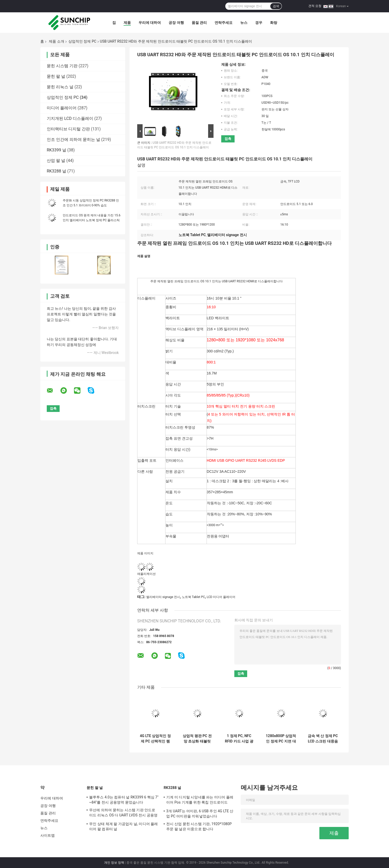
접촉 (228, 139)
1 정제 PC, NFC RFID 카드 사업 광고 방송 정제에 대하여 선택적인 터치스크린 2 (239, 739)
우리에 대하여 (150, 23)
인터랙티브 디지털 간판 (68, 129)
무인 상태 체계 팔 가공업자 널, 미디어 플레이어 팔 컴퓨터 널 (124, 826)
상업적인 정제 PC (82, 41)
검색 (276, 6)
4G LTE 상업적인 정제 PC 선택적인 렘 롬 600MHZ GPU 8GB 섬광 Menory (155, 739)
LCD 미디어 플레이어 (221, 597)
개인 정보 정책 (114, 863)
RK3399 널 (57, 150)
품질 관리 (199, 23)
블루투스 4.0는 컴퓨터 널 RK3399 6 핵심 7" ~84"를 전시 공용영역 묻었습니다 (124, 800)
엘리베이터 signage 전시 (163, 597)
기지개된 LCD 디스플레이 (70, 118)
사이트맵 (48, 835)
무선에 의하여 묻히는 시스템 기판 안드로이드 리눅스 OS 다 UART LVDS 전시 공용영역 (123, 813)
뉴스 (244, 23)
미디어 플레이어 (62, 108)
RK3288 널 (57, 171)
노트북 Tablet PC (193, 597)
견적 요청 (315, 6)
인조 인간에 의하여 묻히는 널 (73, 139)
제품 (127, 23)
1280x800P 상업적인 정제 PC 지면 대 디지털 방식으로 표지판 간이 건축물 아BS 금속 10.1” (281, 739)
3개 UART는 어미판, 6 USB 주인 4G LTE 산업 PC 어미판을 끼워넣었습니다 (200, 814)
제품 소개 (56, 41)
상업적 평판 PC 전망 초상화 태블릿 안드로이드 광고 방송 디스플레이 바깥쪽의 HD (197, 739)
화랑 (274, 23)
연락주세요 (224, 23)
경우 (259, 23)
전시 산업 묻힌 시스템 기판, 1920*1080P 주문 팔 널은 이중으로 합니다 (199, 826)
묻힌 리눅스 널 (60, 87)
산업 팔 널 (56, 161)
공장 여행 (176, 23)
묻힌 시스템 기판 (62, 66)
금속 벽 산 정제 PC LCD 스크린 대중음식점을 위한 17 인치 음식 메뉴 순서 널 (323, 739)
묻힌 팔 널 (56, 76)
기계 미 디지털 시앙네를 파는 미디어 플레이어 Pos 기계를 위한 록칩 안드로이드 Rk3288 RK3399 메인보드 (200, 801)
